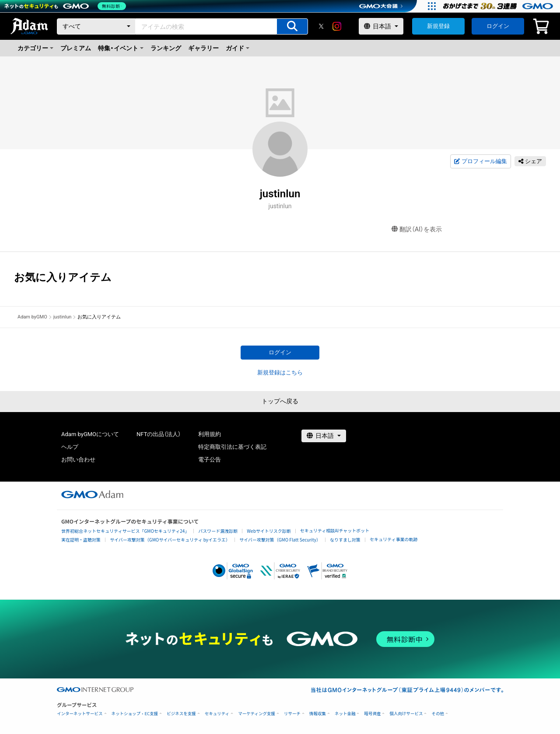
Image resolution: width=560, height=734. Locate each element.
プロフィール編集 (480, 161)
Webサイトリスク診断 (269, 531)
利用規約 (210, 434)
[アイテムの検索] (292, 26)
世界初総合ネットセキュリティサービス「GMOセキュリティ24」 (125, 531)
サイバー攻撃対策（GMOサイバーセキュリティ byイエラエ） (170, 540)
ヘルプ (70, 447)
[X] (321, 26)
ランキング (166, 48)
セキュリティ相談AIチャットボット (335, 530)
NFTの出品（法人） (159, 434)
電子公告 (210, 460)
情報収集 (318, 714)
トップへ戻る (280, 401)
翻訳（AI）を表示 (417, 229)
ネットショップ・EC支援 (135, 714)
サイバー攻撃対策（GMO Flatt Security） (280, 540)
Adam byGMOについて (90, 434)
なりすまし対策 (345, 540)
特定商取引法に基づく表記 (232, 447)
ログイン (498, 26)
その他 (438, 714)
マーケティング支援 (257, 714)
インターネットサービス (80, 714)
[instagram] (337, 26)
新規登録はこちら (280, 372)
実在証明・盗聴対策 (81, 540)
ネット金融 (345, 714)
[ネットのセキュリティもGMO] (67, 6)
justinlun (63, 317)
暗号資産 (372, 714)
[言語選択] (381, 26)
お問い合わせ (78, 460)
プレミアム (76, 48)
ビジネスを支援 (181, 714)
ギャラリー (203, 48)
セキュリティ (217, 714)
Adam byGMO (32, 317)
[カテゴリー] (96, 26)
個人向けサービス (406, 714)
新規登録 (438, 26)
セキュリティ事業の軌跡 (394, 539)
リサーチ (292, 714)
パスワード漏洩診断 (218, 531)
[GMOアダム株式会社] (92, 494)
